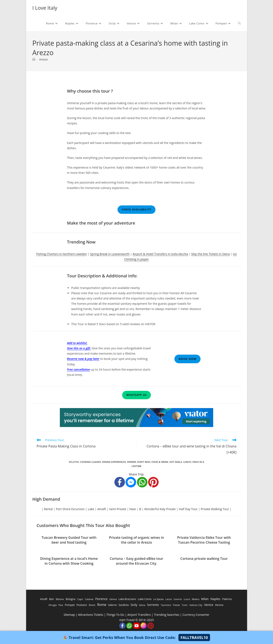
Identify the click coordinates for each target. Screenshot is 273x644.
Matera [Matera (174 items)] (196, 599)
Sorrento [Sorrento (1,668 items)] (153, 605)
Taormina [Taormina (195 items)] (166, 605)
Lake (91, 509)
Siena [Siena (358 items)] (142, 605)
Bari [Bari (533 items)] (52, 599)
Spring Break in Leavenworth (110, 254)
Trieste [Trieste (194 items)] (176, 605)
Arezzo (43, 59)
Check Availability (136, 210)
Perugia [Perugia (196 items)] (53, 605)
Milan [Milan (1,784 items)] (205, 599)
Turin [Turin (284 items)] (185, 605)
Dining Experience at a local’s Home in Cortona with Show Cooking (69, 561)
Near (133, 509)
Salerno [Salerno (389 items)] (112, 605)
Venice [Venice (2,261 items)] (209, 605)
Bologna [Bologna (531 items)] (71, 599)
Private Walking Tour (215, 509)
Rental (48, 509)
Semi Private (118, 509)
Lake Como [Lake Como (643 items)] (145, 599)
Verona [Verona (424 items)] (219, 605)
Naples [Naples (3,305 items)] (215, 599)
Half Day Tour (188, 509)
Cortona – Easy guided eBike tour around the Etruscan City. (136, 561)
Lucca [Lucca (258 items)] (187, 599)
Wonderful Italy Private (160, 509)
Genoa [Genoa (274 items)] (113, 599)
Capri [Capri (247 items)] (80, 599)
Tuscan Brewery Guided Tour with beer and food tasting (69, 540)
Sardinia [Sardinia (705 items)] (124, 605)
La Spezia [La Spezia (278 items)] (159, 599)
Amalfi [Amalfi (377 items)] (44, 599)
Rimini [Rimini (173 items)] (92, 605)
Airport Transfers (139, 615)
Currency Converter (196, 615)
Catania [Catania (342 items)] (89, 599)
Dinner (131, 462)
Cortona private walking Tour (204, 559)
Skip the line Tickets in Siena (211, 254)
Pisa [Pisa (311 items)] (61, 605)
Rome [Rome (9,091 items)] (102, 605)
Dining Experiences (114, 462)
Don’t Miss (144, 462)
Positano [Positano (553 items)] (82, 605)
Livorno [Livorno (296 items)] (178, 599)
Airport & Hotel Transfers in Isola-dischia (160, 254)
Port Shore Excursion (70, 509)
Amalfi (102, 509)
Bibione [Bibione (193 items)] (60, 599)
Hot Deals (176, 462)
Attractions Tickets (91, 615)
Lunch (187, 462)
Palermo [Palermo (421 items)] (227, 599)
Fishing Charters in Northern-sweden (62, 254)
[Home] (34, 59)
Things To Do (115, 615)
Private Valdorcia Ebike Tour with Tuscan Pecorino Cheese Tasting (204, 540)
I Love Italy (45, 8)
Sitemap (69, 615)
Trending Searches (167, 615)
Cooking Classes (90, 462)
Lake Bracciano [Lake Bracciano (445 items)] (127, 599)
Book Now (187, 359)
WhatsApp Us (136, 395)
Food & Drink (160, 462)
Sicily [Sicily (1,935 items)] (134, 605)
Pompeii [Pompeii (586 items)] (70, 605)
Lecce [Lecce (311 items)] (169, 599)
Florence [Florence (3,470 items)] (101, 599)
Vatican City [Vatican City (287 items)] (196, 605)
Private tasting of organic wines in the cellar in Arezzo (137, 540)
